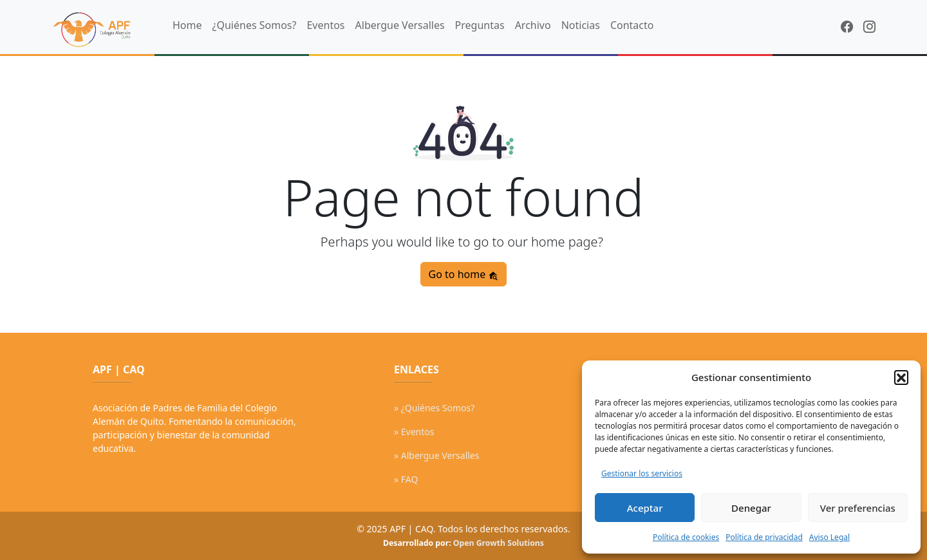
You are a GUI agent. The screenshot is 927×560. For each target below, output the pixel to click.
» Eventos (414, 432)
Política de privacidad (764, 537)
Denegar (751, 508)
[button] (901, 377)
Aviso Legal (829, 537)
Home (187, 25)
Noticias (581, 25)
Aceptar (645, 508)
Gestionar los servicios (642, 473)
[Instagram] (869, 27)
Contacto (632, 25)
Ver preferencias (858, 508)
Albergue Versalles (400, 25)
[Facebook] (847, 27)
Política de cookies (686, 537)
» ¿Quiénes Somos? (434, 408)
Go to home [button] (464, 274)
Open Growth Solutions (499, 543)
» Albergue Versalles (436, 455)
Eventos (325, 25)
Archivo (533, 25)
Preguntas (480, 25)
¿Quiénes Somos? (255, 25)
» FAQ (406, 479)
